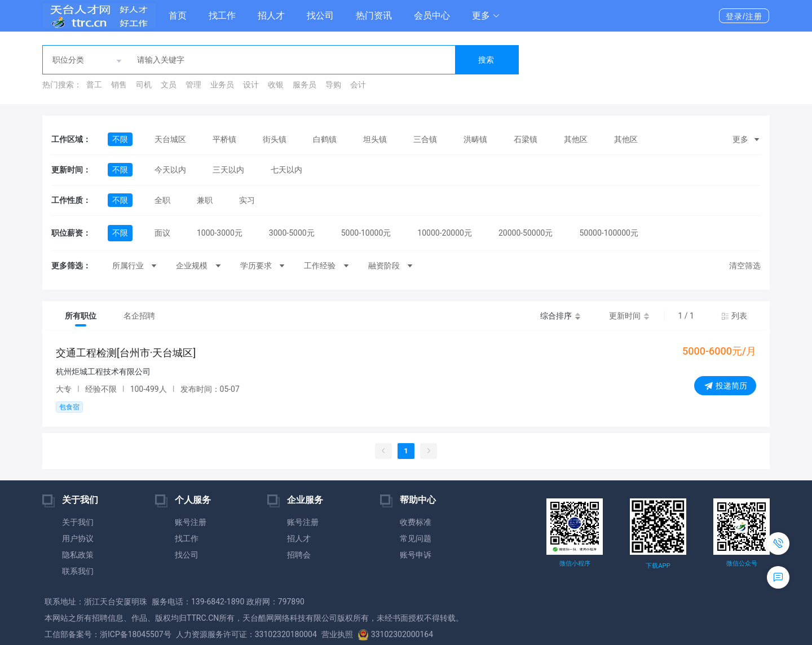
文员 (169, 85)
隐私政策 (78, 555)
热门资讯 (374, 16)
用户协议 (78, 538)
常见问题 (416, 538)
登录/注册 (744, 16)
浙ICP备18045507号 (136, 634)
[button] (486, 16)
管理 (193, 85)
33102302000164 (395, 634)
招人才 (271, 16)
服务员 (304, 85)
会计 (358, 85)
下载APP (658, 566)
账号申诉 (416, 555)
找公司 (320, 16)
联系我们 (78, 571)
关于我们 (78, 522)
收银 (276, 85)
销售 (119, 85)
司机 (144, 85)
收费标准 (416, 522)
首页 (178, 16)
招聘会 (299, 555)
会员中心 (432, 16)
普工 (94, 85)
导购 (333, 85)
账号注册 (191, 522)
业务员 (222, 85)
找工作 (222, 16)
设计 (251, 85)
